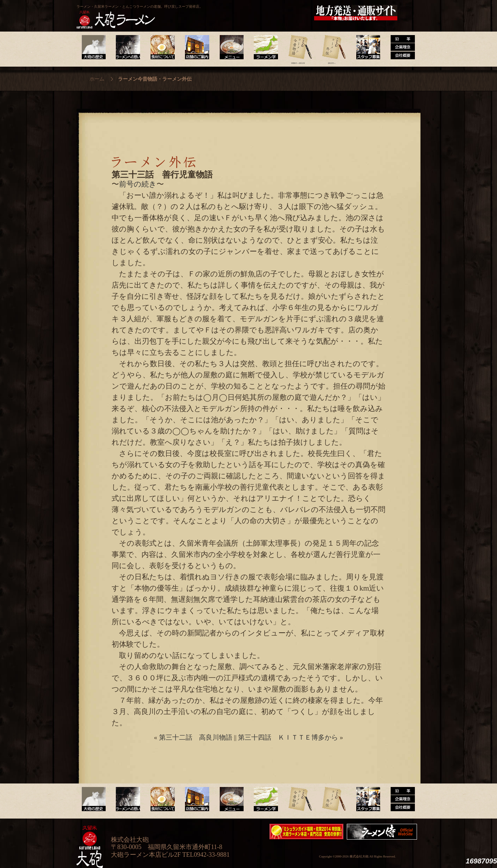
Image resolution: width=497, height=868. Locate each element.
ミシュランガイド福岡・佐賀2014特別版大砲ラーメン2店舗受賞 (306, 832)
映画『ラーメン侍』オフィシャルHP (384, 832)
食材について (162, 47)
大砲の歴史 (94, 47)
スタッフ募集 (366, 47)
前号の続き (138, 184)
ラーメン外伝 (332, 47)
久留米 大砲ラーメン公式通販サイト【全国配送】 (356, 13)
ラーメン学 (264, 47)
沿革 (400, 47)
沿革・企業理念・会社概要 (400, 799)
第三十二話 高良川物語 (196, 737)
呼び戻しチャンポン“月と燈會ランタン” (217, 13)
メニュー (230, 47)
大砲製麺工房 (278, 13)
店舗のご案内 (196, 47)
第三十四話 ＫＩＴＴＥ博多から (288, 737)
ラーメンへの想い (128, 47)
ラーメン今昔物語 (298, 47)
